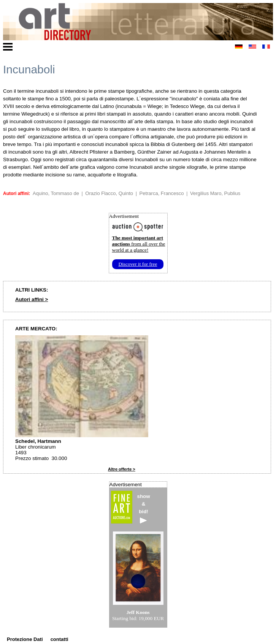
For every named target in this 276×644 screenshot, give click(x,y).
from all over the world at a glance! (139, 244)
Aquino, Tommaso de (56, 193)
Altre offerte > (122, 469)
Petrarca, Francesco (162, 193)
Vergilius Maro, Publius (215, 193)
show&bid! (144, 508)
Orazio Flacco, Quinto (109, 193)
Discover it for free (138, 264)
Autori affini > (32, 299)
